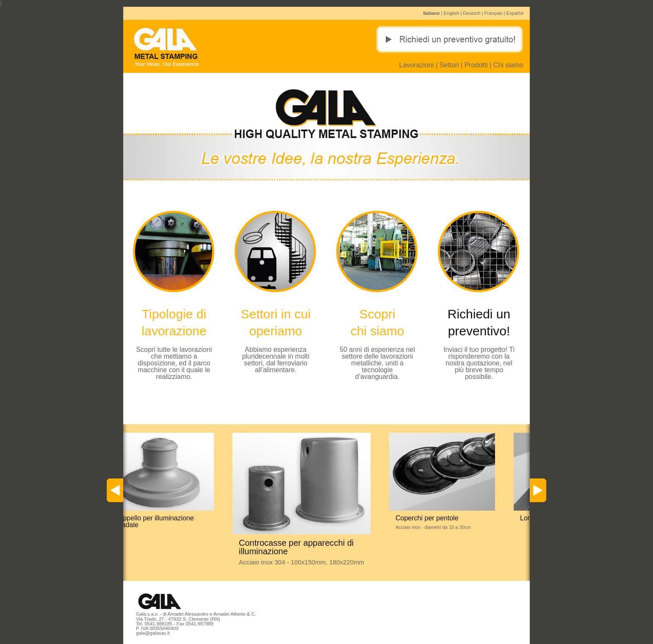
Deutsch (472, 13)
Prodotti (476, 65)
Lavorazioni (417, 65)
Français (494, 13)
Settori (449, 65)
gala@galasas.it (153, 633)
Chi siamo (508, 65)
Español (515, 13)
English (452, 13)
